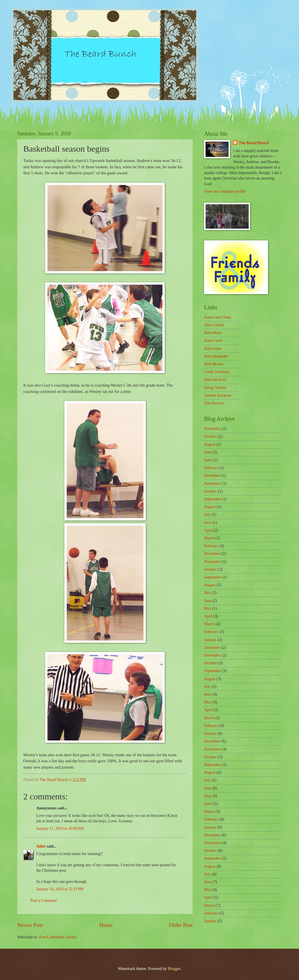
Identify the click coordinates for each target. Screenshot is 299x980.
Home (106, 925)
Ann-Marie (213, 333)
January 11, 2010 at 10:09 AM (60, 828)
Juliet (41, 846)
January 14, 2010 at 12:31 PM (60, 889)
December (212, 475)
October (210, 436)
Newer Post (30, 925)
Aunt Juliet (213, 349)
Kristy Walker (215, 388)
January (210, 640)
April (208, 460)
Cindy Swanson (217, 372)
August (210, 444)
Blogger (174, 969)
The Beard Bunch (254, 143)
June (208, 452)
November (212, 429)
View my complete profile (225, 191)
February (211, 468)
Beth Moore (214, 364)
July (207, 515)
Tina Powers (214, 403)
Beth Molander (216, 356)
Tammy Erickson (218, 395)
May (208, 608)
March (209, 538)
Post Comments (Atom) (58, 937)
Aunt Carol (213, 341)
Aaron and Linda (217, 317)
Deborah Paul (215, 380)
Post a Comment (44, 901)
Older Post (181, 925)
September (213, 499)
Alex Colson (214, 325)
